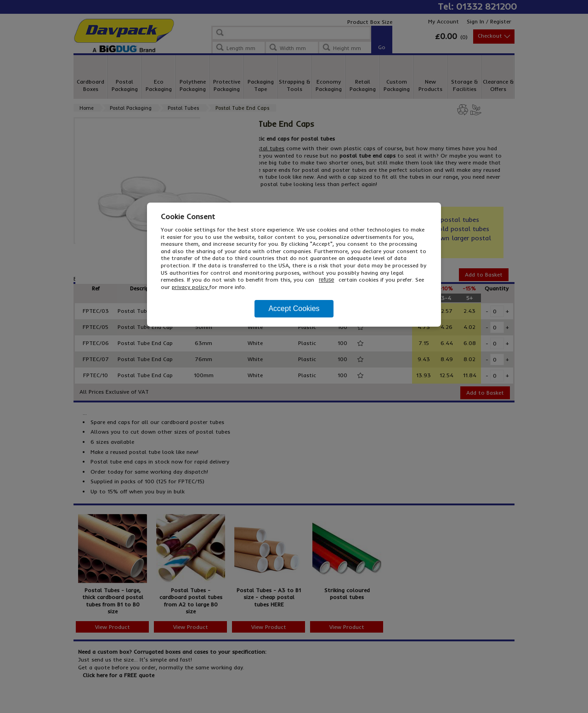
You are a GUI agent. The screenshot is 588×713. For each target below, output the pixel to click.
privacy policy (191, 287)
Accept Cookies (294, 308)
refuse (326, 280)
